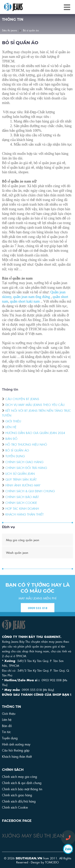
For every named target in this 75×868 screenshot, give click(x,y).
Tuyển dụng (15, 461)
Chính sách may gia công (19, 776)
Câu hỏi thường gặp (16, 750)
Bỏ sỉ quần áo (31, 30)
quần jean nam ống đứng (32, 297)
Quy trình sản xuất (21, 485)
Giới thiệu (13, 426)
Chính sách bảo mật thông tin (22, 789)
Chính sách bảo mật (22, 502)
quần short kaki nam (25, 302)
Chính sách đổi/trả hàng (19, 801)
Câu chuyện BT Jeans (22, 404)
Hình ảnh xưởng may (23, 491)
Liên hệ (11, 432)
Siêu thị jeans (9, 30)
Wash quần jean (17, 552)
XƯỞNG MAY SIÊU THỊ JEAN (33, 835)
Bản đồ (11, 444)
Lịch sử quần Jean (20, 479)
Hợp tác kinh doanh (22, 514)
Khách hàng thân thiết (24, 520)
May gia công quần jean (23, 540)
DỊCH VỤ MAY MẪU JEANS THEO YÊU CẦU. (35, 410)
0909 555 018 (38, 613)
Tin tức (6, 732)
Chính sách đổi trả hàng (26, 473)
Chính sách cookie (21, 508)
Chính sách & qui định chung (30, 496)
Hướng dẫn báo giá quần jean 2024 (35, 438)
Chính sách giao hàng (24, 467)
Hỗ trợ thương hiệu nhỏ (26, 450)
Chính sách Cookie (15, 807)
